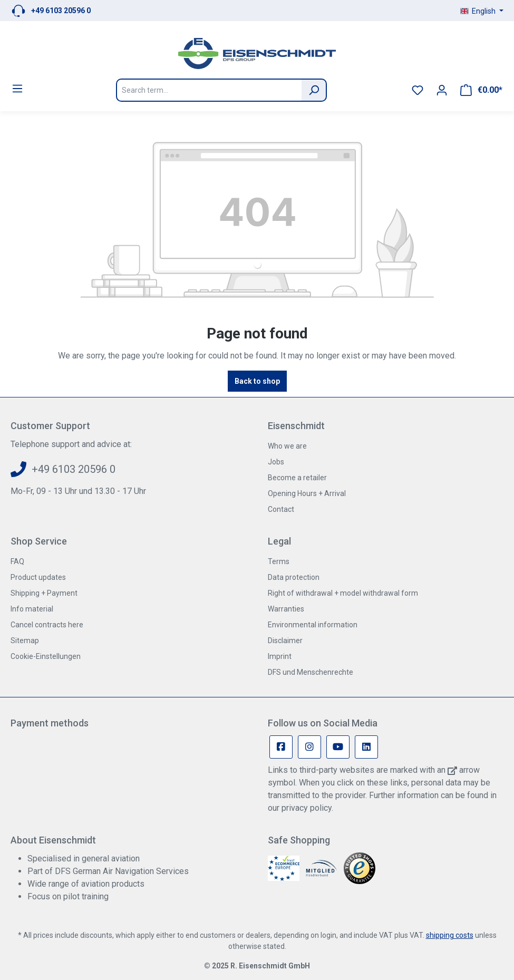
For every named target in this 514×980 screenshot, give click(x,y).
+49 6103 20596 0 (61, 11)
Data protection (294, 577)
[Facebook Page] (281, 747)
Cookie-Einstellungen (46, 656)
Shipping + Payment (44, 593)
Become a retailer (297, 478)
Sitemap (25, 641)
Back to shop (257, 381)
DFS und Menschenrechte (311, 672)
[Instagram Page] (309, 747)
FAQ (17, 561)
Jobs (276, 462)
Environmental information (313, 625)
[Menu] (17, 89)
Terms (279, 561)
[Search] (314, 90)
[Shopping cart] (481, 90)
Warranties (286, 609)
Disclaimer (285, 641)
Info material (32, 609)
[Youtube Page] (338, 747)
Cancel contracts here (47, 625)
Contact (281, 509)
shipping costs (450, 935)
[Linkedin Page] (366, 747)
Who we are (287, 446)
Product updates (38, 577)
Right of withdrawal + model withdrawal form (343, 593)
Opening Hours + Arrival (307, 493)
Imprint (280, 656)
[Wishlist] (418, 90)
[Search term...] (209, 90)
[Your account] (442, 90)
